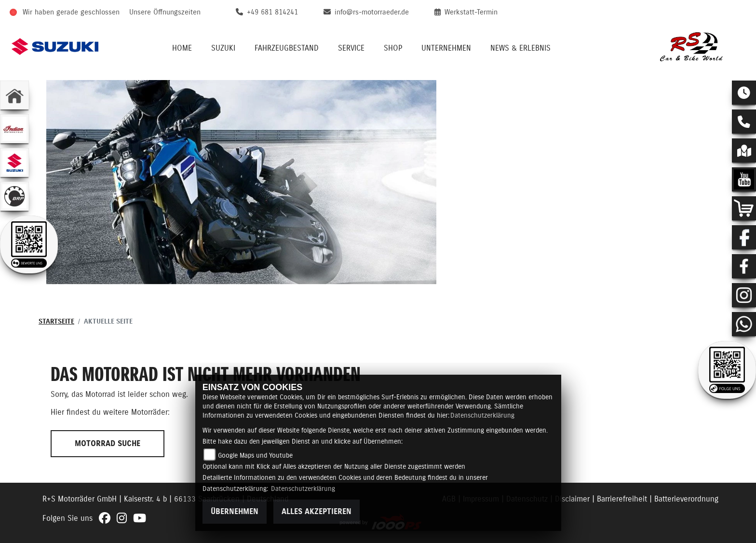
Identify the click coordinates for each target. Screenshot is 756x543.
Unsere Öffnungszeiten (165, 12)
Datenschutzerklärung (482, 416)
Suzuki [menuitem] (223, 48)
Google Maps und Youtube (255, 456)
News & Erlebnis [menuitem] (520, 48)
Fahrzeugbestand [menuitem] (287, 48)
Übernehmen (235, 512)
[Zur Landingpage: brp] (14, 196)
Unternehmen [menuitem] (446, 48)
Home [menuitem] (182, 48)
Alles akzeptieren (317, 512)
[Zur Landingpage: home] (14, 95)
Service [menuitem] (351, 48)
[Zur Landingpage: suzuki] (14, 163)
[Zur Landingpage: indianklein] (14, 129)
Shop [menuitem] (393, 48)
